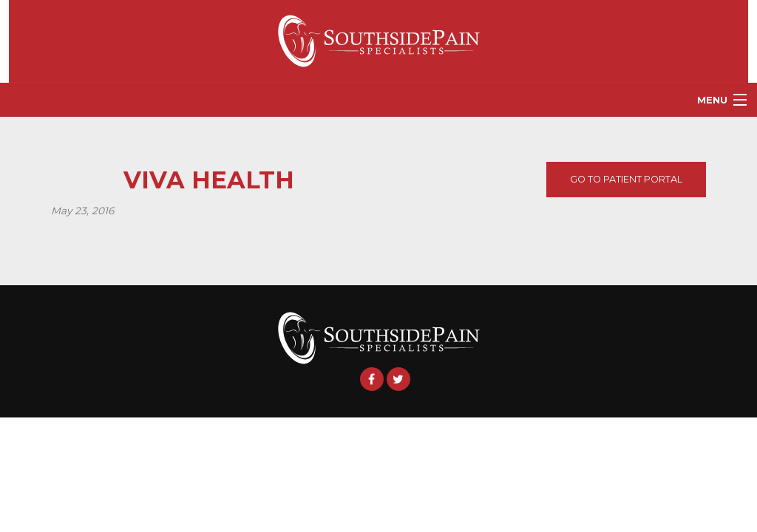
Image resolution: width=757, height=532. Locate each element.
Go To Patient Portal (626, 179)
